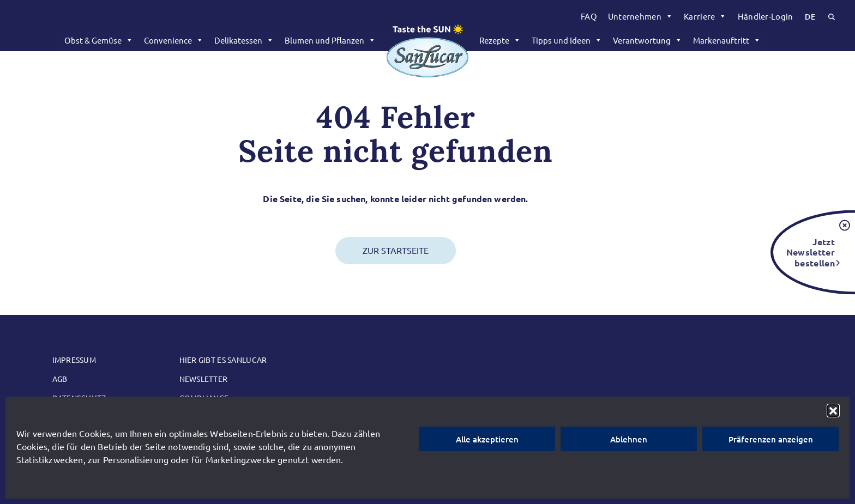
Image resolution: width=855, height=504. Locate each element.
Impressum (74, 360)
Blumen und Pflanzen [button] (330, 40)
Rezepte (500, 40)
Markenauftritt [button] (727, 40)
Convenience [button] (174, 40)
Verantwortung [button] (648, 40)
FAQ (589, 16)
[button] (833, 410)
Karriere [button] (705, 16)
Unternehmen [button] (640, 16)
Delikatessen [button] (244, 40)
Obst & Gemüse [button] (99, 40)
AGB (60, 379)
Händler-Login (766, 16)
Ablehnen (629, 439)
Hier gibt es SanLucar (223, 360)
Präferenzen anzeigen (771, 439)
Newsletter (204, 379)
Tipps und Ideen (567, 40)
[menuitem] (589, 16)
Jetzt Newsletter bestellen (811, 252)
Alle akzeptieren (487, 439)
